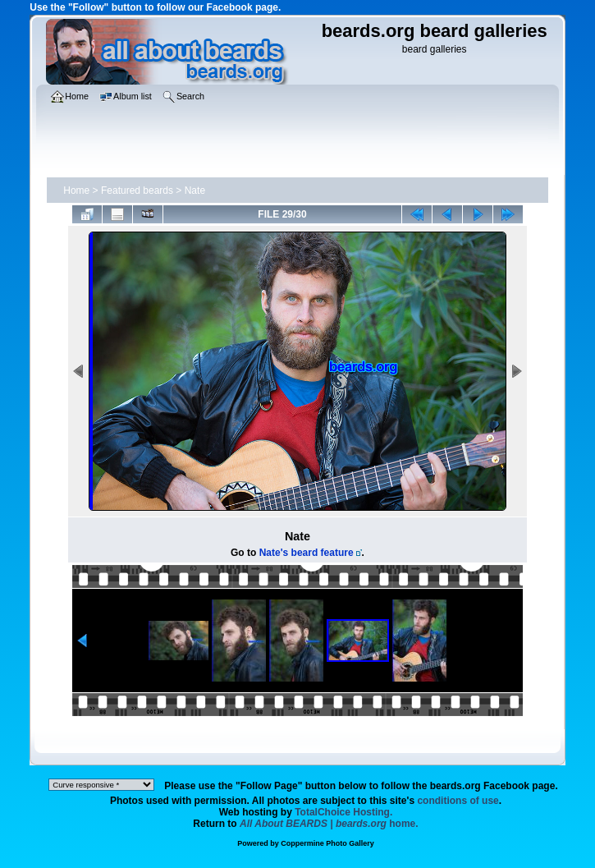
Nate (195, 191)
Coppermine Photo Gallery (327, 843)
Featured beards (137, 191)
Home (76, 191)
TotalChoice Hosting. (343, 812)
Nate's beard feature (307, 553)
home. (329, 824)
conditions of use (458, 801)
